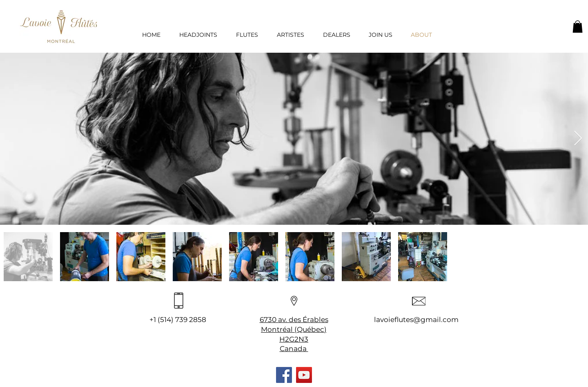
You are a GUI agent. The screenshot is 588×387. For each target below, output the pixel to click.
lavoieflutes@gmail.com (416, 320)
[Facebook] (284, 375)
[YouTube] (304, 375)
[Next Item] (578, 139)
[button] (578, 27)
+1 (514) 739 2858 (178, 320)
